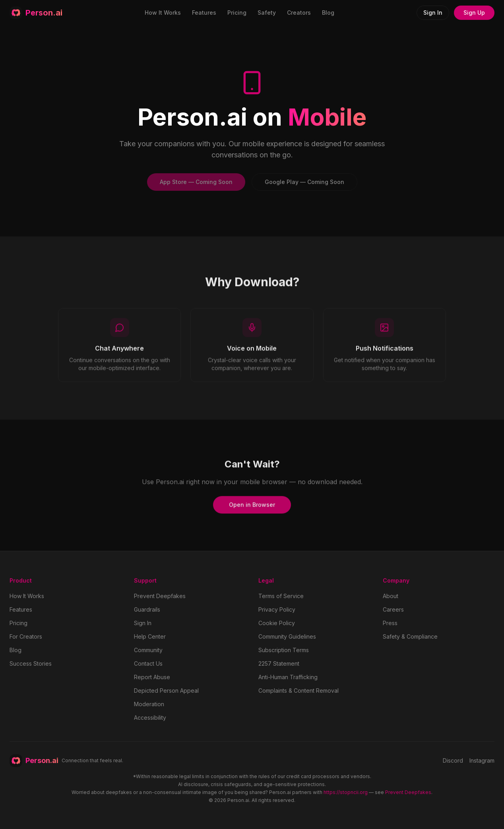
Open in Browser (252, 507)
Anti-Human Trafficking (288, 677)
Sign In (433, 13)
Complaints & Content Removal (299, 691)
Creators (299, 13)
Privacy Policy (277, 609)
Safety (267, 13)
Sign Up (474, 13)
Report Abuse (152, 677)
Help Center (150, 636)
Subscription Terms (284, 650)
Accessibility (150, 718)
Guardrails (147, 609)
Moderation (149, 704)
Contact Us (148, 663)
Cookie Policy (277, 623)
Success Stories (31, 663)
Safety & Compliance (410, 636)
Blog (328, 13)
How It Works (163, 13)
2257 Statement (279, 663)
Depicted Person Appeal (166, 691)
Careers (393, 609)
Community (148, 650)
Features (204, 13)
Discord (453, 760)
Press (390, 623)
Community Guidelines (287, 636)
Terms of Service (281, 596)
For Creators (26, 636)
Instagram (482, 760)
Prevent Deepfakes (160, 596)
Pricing (237, 13)
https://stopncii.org (346, 792)
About (391, 596)
